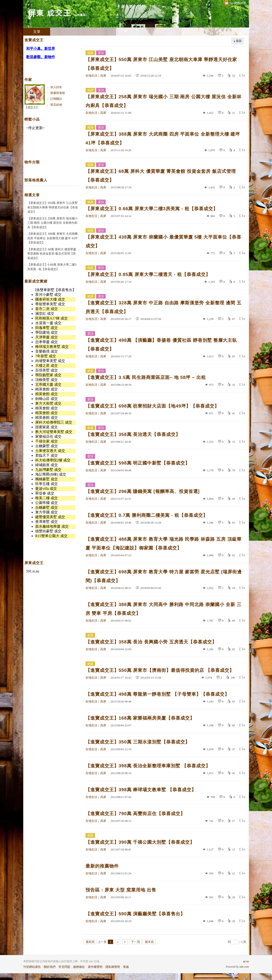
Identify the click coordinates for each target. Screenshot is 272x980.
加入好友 (56, 87)
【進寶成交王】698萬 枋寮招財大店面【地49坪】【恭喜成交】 (152, 406)
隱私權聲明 (113, 967)
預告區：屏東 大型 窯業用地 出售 (121, 890)
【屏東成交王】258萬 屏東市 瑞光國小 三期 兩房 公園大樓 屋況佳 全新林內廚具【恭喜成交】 (164, 101)
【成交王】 (32, 107)
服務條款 (79, 967)
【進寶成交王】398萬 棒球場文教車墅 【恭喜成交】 (141, 790)
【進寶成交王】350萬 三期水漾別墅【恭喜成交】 (138, 742)
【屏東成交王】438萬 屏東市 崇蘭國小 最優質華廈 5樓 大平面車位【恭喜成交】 (163, 241)
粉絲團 (31, 977)
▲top (246, 961)
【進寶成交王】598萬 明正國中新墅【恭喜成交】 (138, 463)
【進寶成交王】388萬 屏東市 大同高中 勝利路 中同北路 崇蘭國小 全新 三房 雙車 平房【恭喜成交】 (164, 609)
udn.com (244, 967)
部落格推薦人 (36, 180)
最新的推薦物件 (102, 866)
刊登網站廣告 (32, 967)
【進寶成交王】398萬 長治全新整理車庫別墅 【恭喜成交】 (148, 766)
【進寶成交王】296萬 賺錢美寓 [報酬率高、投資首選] (143, 491)
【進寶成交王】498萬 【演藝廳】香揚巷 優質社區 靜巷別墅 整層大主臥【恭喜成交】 (161, 345)
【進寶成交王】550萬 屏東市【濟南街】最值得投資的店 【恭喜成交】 (160, 670)
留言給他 (56, 105)
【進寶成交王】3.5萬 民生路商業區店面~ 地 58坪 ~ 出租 (146, 377)
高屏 (103, 76)
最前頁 (90, 942)
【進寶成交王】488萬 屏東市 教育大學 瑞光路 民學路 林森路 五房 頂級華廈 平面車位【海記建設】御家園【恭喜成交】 (164, 544)
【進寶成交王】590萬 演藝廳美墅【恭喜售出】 (135, 914)
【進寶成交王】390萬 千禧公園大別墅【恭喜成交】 (140, 842)
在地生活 (91, 76)
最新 (239, 41)
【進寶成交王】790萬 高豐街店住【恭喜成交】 (135, 814)
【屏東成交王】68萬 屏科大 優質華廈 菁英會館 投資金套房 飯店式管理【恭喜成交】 (161, 176)
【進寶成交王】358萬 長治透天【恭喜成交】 (133, 434)
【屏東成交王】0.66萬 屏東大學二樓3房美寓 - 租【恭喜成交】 (152, 209)
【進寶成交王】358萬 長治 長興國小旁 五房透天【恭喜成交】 (151, 642)
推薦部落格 (58, 93)
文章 (37, 32)
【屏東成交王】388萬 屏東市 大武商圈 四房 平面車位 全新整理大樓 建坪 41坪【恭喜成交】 (163, 138)
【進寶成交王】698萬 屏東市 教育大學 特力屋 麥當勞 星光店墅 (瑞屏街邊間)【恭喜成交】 (164, 576)
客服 (126, 967)
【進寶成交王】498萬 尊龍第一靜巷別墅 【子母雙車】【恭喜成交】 (157, 694)
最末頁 (149, 942)
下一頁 (136, 942)
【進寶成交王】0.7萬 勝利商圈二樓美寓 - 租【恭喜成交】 (147, 515)
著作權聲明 (95, 967)
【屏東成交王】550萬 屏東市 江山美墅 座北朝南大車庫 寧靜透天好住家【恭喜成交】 (161, 64)
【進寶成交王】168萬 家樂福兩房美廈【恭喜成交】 (140, 718)
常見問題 (64, 967)
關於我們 (50, 967)
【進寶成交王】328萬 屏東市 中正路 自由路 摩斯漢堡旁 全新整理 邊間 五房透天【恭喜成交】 (164, 307)
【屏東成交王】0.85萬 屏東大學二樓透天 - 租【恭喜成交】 (148, 274)
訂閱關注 (56, 99)
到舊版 (81, 15)
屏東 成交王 (49, 13)
